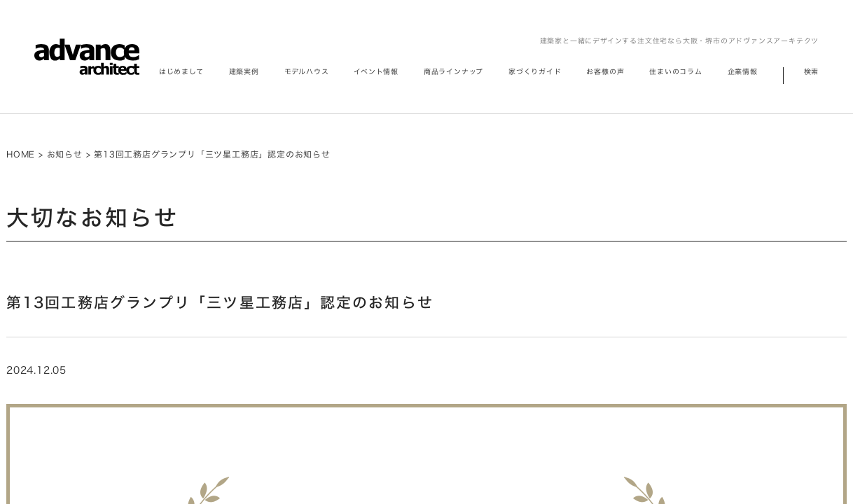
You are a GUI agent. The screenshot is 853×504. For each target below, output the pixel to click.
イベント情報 (376, 71)
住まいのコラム (676, 71)
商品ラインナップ (453, 71)
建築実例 (244, 71)
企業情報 (743, 71)
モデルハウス (307, 71)
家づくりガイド (535, 71)
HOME (21, 154)
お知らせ (65, 154)
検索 (812, 71)
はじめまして (181, 71)
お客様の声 (605, 71)
